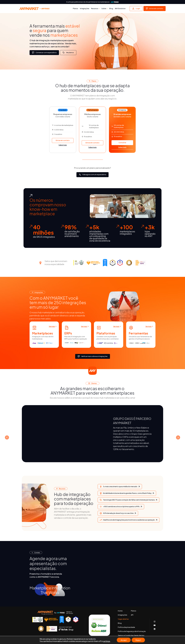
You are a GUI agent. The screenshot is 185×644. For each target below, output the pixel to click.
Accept (124, 640)
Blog (111, 9)
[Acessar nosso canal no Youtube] (155, 625)
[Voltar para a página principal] (34, 9)
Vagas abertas (123, 619)
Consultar (122, 143)
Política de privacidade (126, 627)
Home (120, 611)
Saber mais (63, 145)
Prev (7, 437)
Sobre (104, 9)
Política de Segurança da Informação (132, 631)
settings (107, 641)
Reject (138, 640)
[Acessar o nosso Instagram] (155, 622)
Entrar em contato (63, 140)
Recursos (95, 9)
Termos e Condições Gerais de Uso (131, 636)
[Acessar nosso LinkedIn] (155, 629)
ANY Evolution (120, 9)
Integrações (85, 9)
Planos (75, 9)
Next (178, 437)
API (132, 615)
